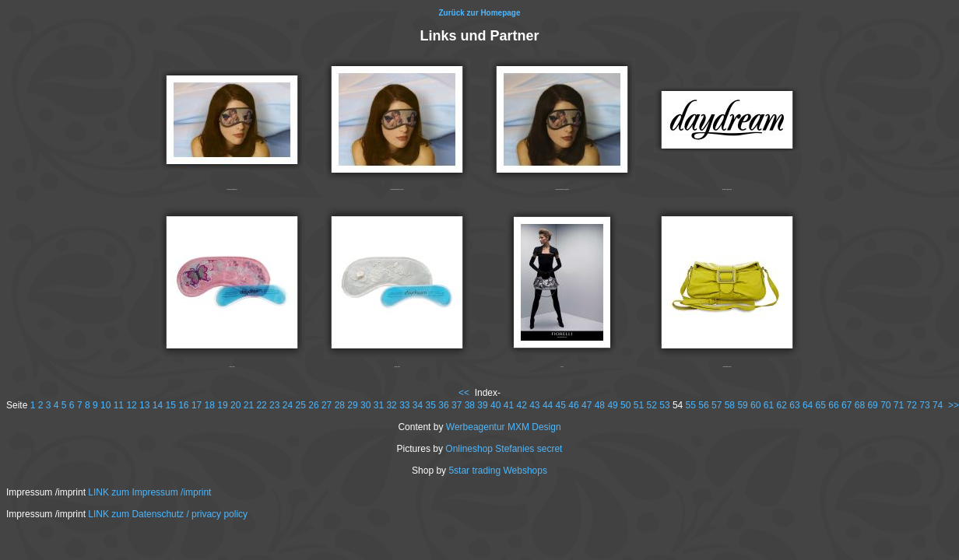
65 (821, 405)
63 (794, 405)
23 (274, 405)
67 (847, 405)
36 (443, 405)
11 (119, 405)
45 (561, 405)
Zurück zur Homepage (479, 13)
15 (170, 405)
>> (954, 405)
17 (197, 405)
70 (885, 405)
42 (521, 405)
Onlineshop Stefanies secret (504, 449)
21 (249, 405)
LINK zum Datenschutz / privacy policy (168, 514)
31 (379, 405)
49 (612, 405)
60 (755, 405)
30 (365, 405)
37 (457, 405)
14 (158, 405)
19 (222, 405)
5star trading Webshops (498, 471)
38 (470, 405)
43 (534, 405)
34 (418, 405)
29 (352, 405)
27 (327, 405)
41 (509, 405)
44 (548, 405)
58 (730, 405)
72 (912, 405)
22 (261, 405)
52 (652, 405)
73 (924, 405)
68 (860, 405)
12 (131, 405)
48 (600, 405)
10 (105, 405)
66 (833, 405)
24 (288, 405)
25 (301, 405)
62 (782, 405)
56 (703, 405)
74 (938, 405)
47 (587, 405)
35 (431, 405)
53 (664, 405)
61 (769, 405)
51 (639, 405)
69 (872, 405)
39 (482, 405)
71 (899, 405)
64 (808, 405)
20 (235, 405)
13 (144, 405)
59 (742, 405)
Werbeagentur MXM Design (504, 427)
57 (717, 405)
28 (340, 405)
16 (183, 405)
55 (691, 405)
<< (464, 393)
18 (210, 405)
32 (391, 405)
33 (404, 405)
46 (573, 405)
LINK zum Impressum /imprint (149, 492)
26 (313, 405)
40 (495, 405)
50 (625, 405)
